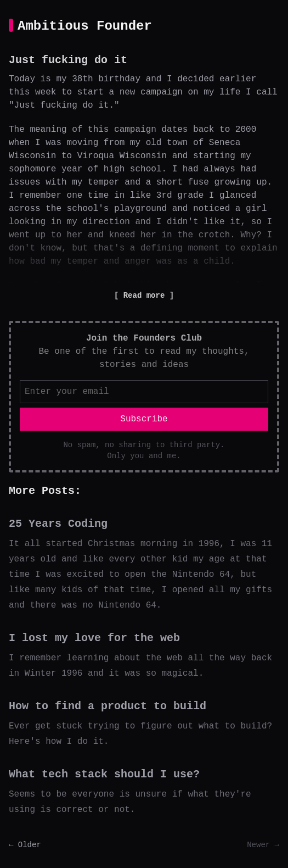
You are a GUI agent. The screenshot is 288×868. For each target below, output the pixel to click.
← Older (25, 845)
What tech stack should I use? (104, 774)
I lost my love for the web (94, 638)
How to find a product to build (108, 706)
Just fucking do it (68, 60)
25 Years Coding (58, 524)
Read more (144, 296)
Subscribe (144, 419)
